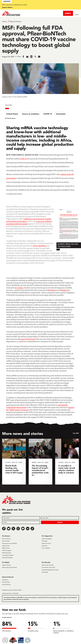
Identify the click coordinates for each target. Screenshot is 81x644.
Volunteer (45, 546)
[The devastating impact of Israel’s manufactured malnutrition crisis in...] (41, 462)
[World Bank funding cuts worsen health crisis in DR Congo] (14, 462)
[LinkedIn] (28, 529)
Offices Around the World (9, 567)
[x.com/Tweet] (13, 529)
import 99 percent (28, 339)
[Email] (21, 522)
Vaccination (61, 114)
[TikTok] (32, 529)
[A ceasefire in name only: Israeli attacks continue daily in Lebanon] (67, 462)
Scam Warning (6, 584)
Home (4, 21)
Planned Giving (6, 553)
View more (11, 118)
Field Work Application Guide (50, 570)
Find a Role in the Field (48, 567)
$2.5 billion (19, 288)
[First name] (21, 518)
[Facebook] (4, 529)
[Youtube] (23, 529)
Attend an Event (46, 543)
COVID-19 (48, 114)
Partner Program (7, 550)
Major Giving (6, 548)
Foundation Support (8, 555)
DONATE (68, 13)
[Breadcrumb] (40, 21)
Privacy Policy (6, 582)
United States (12, 114)
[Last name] (60, 518)
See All (75, 433)
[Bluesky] (9, 529)
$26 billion (52, 290)
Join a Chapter (46, 548)
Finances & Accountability (9, 543)
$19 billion (64, 290)
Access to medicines (31, 114)
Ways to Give (6, 546)
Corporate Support (7, 557)
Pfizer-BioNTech (40, 246)
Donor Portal (6, 541)
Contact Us (5, 580)
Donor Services (6, 539)
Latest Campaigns (47, 539)
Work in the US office (48, 565)
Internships (45, 572)
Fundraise (45, 541)
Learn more (7, 7)
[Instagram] (18, 529)
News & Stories (16, 21)
